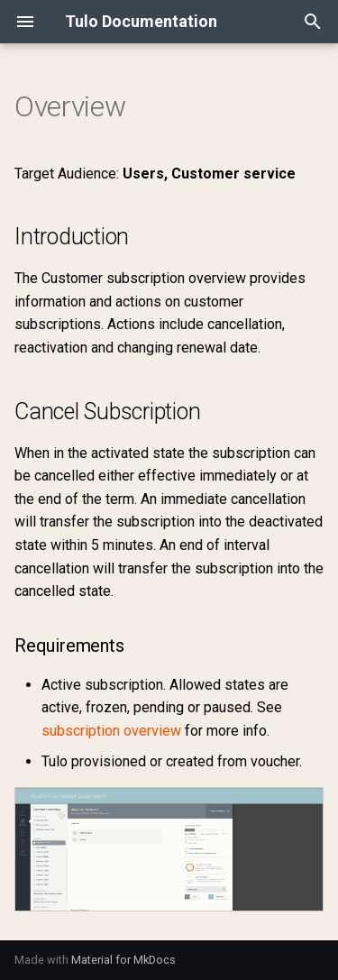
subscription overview (111, 731)
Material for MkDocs (123, 960)
